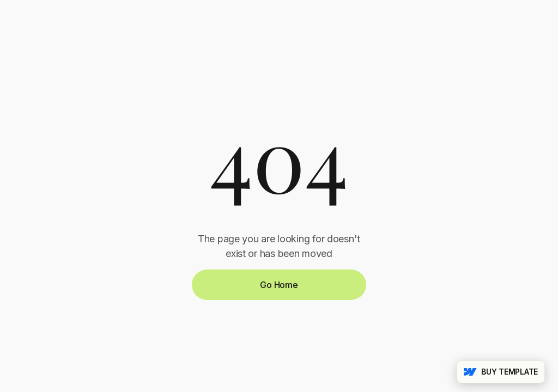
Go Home (279, 285)
